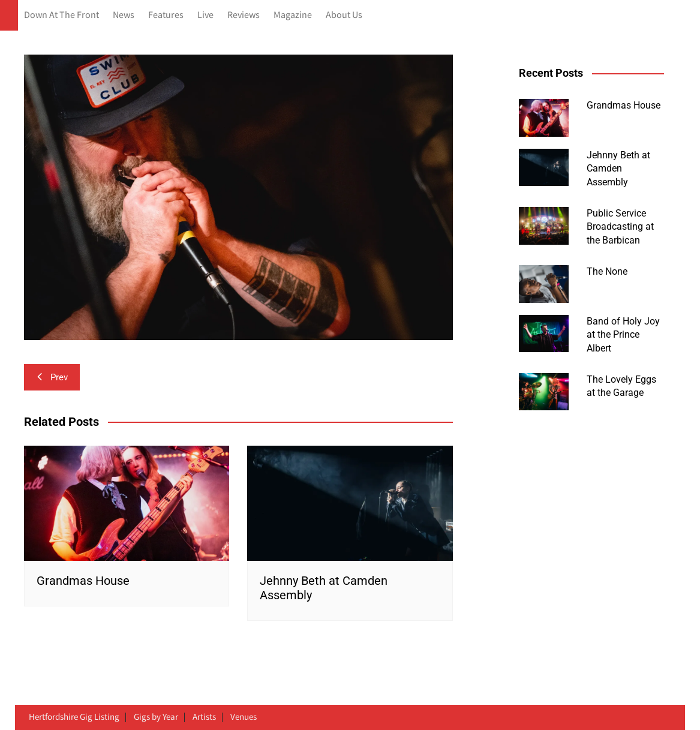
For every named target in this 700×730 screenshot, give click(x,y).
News (124, 15)
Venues (244, 717)
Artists (204, 717)
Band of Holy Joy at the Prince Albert (623, 335)
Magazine (293, 15)
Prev (52, 377)
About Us (344, 15)
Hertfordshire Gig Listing (74, 717)
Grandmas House (83, 581)
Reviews (244, 15)
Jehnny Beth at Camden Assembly (618, 169)
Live (205, 15)
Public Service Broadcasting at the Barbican (620, 227)
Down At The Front (61, 15)
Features (166, 15)
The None (607, 271)
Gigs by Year (156, 717)
